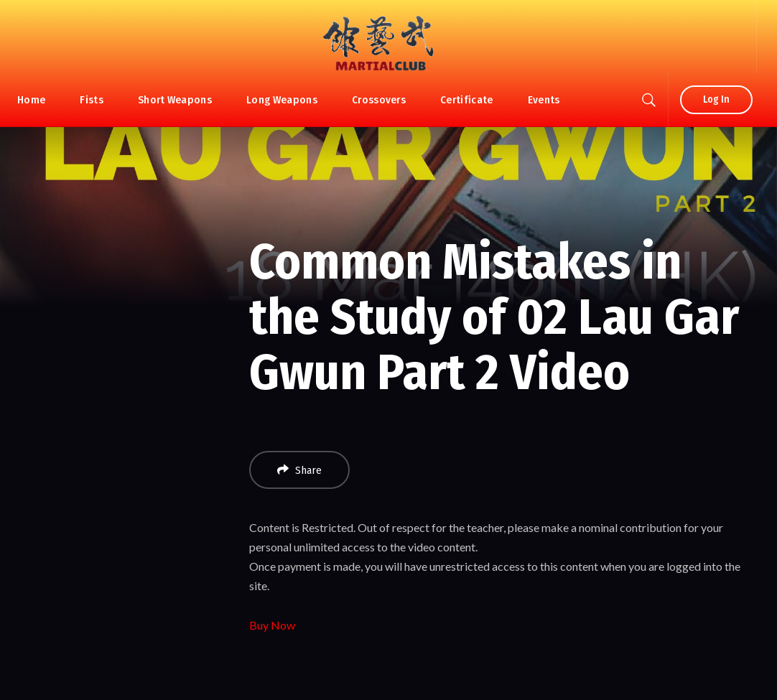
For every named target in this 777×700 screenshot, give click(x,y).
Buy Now (272, 625)
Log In (716, 99)
